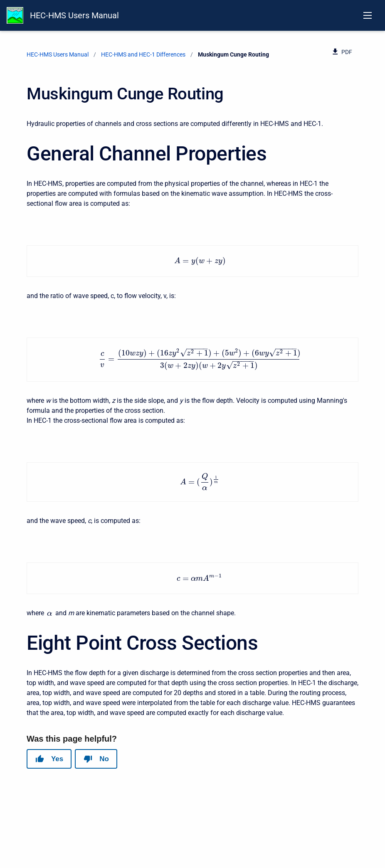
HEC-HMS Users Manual (74, 15)
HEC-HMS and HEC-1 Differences (143, 54)
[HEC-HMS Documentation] (15, 15)
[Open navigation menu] (368, 15)
